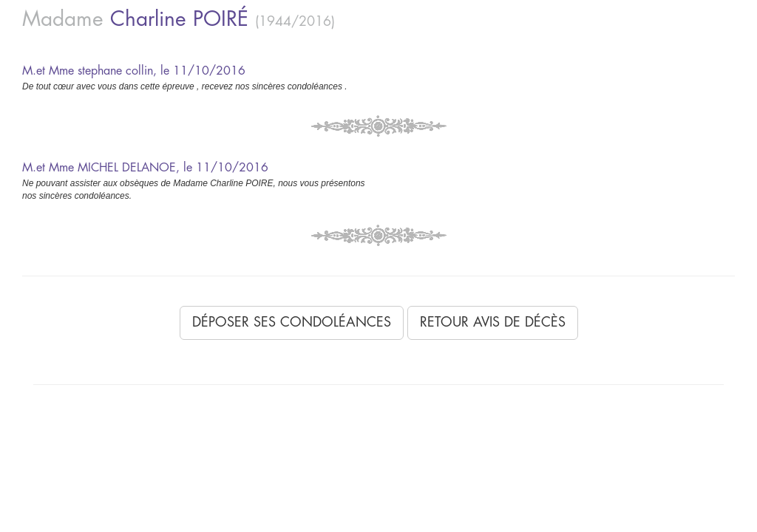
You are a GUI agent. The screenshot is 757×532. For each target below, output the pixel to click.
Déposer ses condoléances (292, 322)
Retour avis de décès (493, 322)
